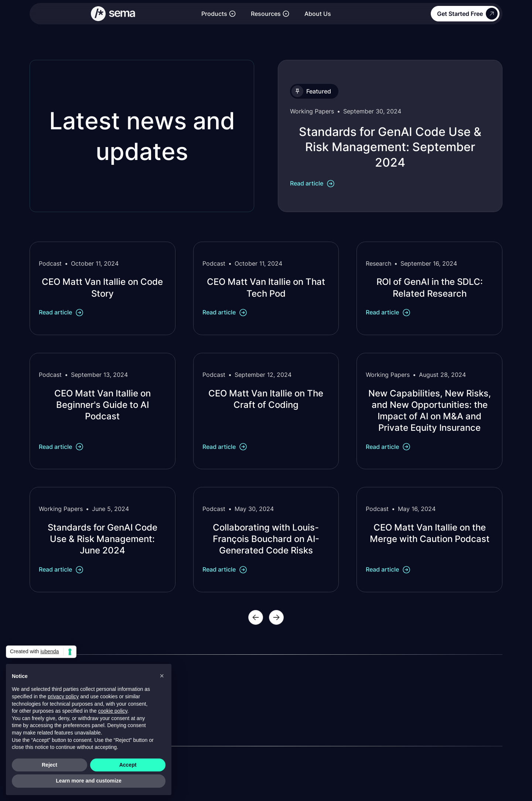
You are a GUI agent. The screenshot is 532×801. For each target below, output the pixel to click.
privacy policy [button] (63, 696)
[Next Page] (276, 617)
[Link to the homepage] (113, 14)
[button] (219, 14)
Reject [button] (50, 765)
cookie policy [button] (112, 711)
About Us (318, 14)
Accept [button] (128, 765)
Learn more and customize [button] (88, 781)
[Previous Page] (256, 617)
